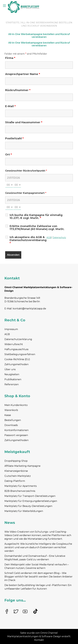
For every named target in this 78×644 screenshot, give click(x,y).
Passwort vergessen (16, 435)
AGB (7, 334)
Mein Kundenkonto (16, 405)
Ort (8, 155)
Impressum (11, 329)
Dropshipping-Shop (16, 461)
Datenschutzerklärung (18, 339)
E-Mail (10, 106)
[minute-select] (17, 185)
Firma (10, 58)
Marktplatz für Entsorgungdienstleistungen (31, 501)
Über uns (10, 369)
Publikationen (13, 379)
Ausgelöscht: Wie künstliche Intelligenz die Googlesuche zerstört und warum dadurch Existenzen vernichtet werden (38, 547)
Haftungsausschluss (16, 349)
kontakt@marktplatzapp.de (29, 309)
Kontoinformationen (16, 430)
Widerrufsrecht (14, 344)
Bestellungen (13, 420)
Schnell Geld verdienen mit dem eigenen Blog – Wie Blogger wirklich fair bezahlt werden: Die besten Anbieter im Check (38, 577)
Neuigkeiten (12, 374)
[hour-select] (9, 185)
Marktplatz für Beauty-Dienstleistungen (28, 506)
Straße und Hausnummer (24, 122)
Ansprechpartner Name (23, 74)
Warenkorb (11, 410)
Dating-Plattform (15, 481)
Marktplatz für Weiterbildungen (24, 511)
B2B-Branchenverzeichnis (20, 491)
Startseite (12, 23)
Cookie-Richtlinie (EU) (17, 359)
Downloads (11, 425)
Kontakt (39, 640)
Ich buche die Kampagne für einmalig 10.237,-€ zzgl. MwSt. (36, 217)
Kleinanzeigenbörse (16, 471)
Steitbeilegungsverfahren (20, 354)
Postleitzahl (14, 138)
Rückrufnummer (18, 90)
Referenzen (12, 384)
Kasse (8, 415)
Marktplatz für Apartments (21, 486)
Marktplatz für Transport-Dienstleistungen (30, 496)
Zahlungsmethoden (16, 364)
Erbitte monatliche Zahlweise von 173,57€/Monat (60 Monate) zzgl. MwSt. (37, 228)
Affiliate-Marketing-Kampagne (22, 466)
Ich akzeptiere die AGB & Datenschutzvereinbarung (28, 240)
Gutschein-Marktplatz (18, 476)
